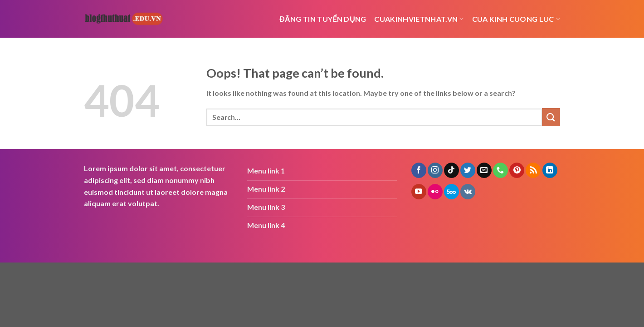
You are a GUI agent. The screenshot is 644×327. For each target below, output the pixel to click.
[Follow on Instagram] (435, 170)
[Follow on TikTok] (451, 170)
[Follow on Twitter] (468, 170)
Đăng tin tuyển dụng (323, 19)
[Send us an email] (484, 170)
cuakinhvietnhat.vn (419, 19)
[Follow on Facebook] (419, 170)
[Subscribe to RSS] (533, 170)
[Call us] (500, 170)
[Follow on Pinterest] (517, 170)
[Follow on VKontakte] (468, 192)
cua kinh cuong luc (516, 19)
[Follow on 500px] (451, 192)
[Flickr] (435, 192)
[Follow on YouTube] (419, 192)
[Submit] (551, 117)
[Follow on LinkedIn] (550, 170)
